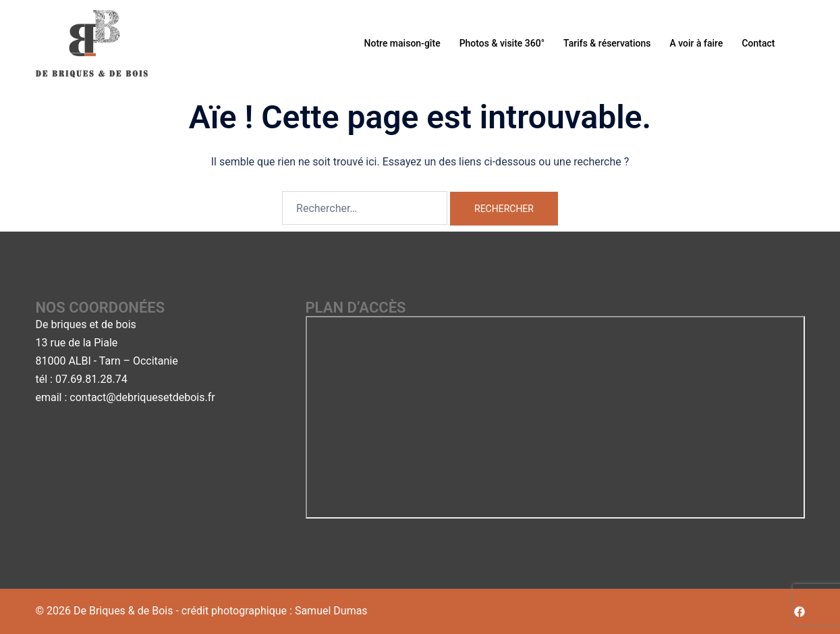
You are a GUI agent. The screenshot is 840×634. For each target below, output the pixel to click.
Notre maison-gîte (402, 43)
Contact (758, 43)
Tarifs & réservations (607, 43)
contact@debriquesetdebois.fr (142, 397)
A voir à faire (696, 43)
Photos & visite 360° (502, 43)
